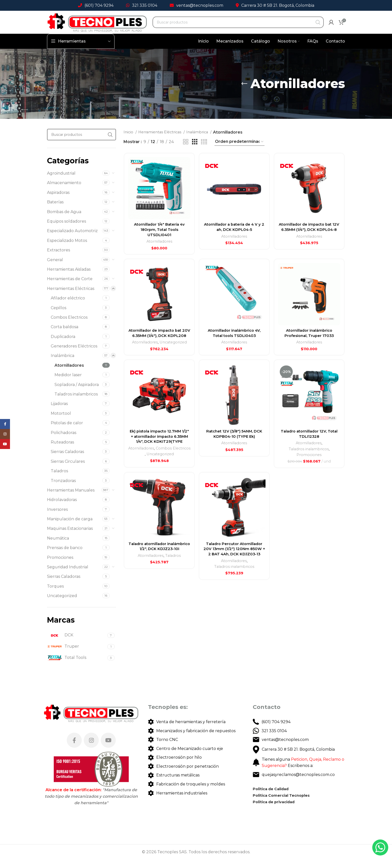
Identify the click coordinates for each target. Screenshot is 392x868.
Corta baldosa (64, 336)
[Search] (239, 29)
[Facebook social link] (74, 749)
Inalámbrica (62, 364)
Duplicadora (63, 345)
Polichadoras (63, 441)
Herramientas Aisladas (69, 278)
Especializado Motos (67, 249)
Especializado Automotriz (72, 240)
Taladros (59, 480)
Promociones (60, 566)
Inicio (129, 141)
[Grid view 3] (195, 150)
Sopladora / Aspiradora (77, 393)
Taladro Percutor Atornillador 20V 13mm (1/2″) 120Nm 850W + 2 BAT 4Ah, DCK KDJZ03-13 (234, 583)
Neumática (58, 547)
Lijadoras (59, 412)
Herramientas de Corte (70, 288)
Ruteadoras (62, 451)
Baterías (55, 211)
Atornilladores (69, 374)
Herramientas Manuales (71, 499)
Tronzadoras (63, 489)
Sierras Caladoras (67, 460)
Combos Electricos (69, 326)
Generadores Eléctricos (74, 355)
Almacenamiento (64, 191)
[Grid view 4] (204, 150)
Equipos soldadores (66, 230)
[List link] (196, 731)
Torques (55, 595)
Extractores (58, 259)
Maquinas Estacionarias (70, 537)
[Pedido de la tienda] (239, 150)
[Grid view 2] (186, 150)
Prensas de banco (65, 556)
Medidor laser (68, 384)
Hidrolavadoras (62, 508)
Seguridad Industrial (68, 576)
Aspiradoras (58, 201)
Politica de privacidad (276, 811)
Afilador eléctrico (68, 307)
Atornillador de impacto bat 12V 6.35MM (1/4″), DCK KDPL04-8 (310, 239)
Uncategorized (62, 604)
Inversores (57, 518)
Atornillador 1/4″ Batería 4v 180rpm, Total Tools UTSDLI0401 (159, 239)
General (55, 269)
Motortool (61, 422)
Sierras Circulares (68, 470)
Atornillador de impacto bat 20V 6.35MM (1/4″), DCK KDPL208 (159, 348)
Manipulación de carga (70, 528)
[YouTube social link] (108, 749)
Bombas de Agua (64, 221)
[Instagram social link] (91, 749)
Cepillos (58, 316)
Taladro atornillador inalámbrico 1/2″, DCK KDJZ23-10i (159, 583)
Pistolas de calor (67, 432)
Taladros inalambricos (76, 403)
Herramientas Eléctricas (71, 297)
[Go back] (244, 93)
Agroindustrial (61, 182)
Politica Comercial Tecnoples (284, 804)
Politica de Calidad (273, 798)
